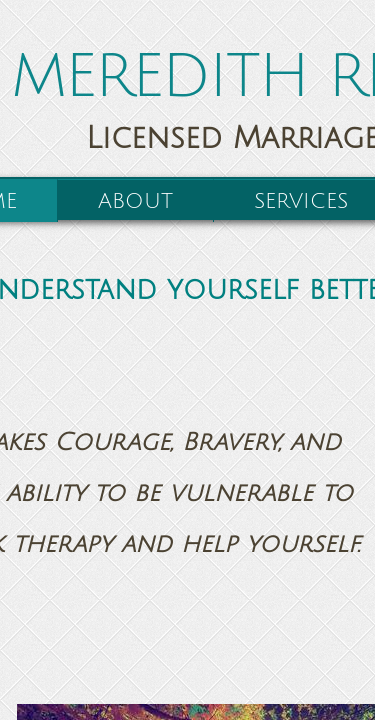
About (135, 201)
